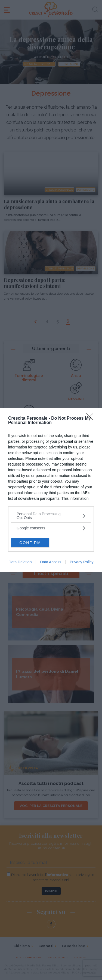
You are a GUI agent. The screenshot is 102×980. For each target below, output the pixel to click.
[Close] (91, 419)
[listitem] (51, 516)
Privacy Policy (81, 562)
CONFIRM (30, 543)
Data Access (51, 562)
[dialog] (51, 490)
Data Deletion (20, 562)
